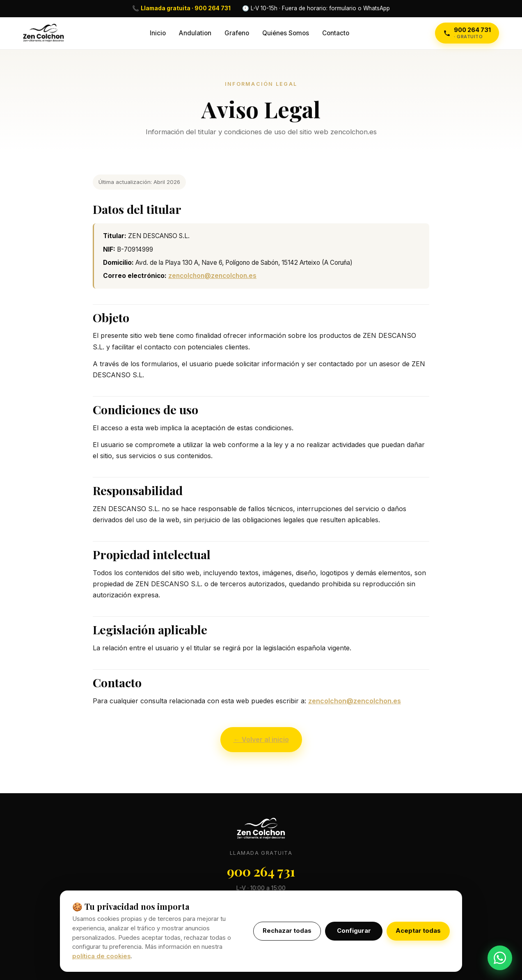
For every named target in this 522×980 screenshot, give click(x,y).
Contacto (336, 33)
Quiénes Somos (286, 33)
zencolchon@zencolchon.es (212, 276)
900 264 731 (261, 871)
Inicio (158, 33)
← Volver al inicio (261, 739)
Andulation (195, 33)
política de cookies (101, 956)
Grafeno (237, 33)
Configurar (354, 931)
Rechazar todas (287, 931)
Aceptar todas (418, 931)
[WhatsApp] (500, 958)
